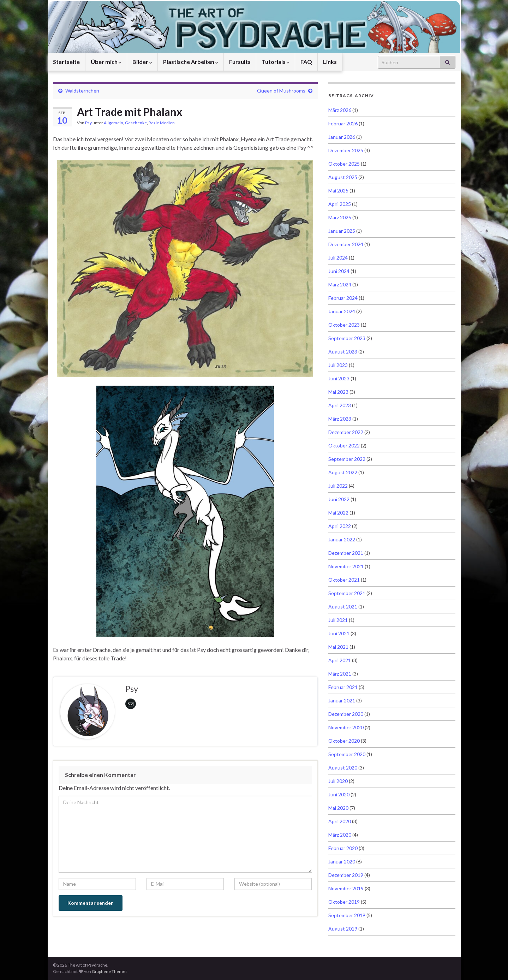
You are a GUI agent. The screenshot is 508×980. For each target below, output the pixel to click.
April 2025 (340, 204)
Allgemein (113, 123)
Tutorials (276, 62)
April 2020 (340, 821)
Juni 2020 (339, 794)
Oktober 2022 (344, 446)
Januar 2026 (342, 137)
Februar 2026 (343, 123)
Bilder (142, 62)
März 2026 (340, 110)
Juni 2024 (339, 271)
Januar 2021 (342, 700)
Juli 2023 (338, 365)
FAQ (306, 62)
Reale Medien (162, 123)
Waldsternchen (82, 91)
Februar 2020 (343, 848)
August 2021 (343, 607)
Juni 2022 (339, 499)
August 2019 (343, 929)
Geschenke (136, 123)
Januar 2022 (342, 539)
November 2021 (346, 566)
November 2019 (346, 888)
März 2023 (340, 419)
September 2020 (347, 754)
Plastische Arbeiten (191, 62)
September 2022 (347, 459)
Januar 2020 (342, 862)
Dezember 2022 (346, 432)
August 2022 (343, 472)
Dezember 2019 (346, 875)
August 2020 (343, 768)
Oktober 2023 (344, 325)
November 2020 (346, 727)
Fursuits (240, 62)
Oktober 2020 (344, 741)
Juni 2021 (339, 633)
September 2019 (347, 915)
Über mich (106, 62)
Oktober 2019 (344, 902)
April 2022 (340, 526)
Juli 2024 (338, 258)
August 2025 (343, 177)
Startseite (66, 62)
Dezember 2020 (346, 714)
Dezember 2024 (346, 244)
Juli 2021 (338, 620)
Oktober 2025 (344, 164)
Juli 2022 (338, 486)
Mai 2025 (338, 191)
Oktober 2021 (344, 580)
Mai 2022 (338, 513)
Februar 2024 (343, 298)
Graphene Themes (110, 971)
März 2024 (340, 284)
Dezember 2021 (346, 553)
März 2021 (340, 674)
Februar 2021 (343, 687)
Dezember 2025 (346, 150)
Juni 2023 (339, 378)
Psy (88, 123)
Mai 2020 (338, 808)
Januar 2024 (342, 311)
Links (330, 62)
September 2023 (347, 338)
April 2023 (340, 405)
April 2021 (340, 660)
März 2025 (340, 217)
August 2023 (343, 352)
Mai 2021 (338, 647)
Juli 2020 (338, 781)
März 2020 (340, 835)
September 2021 (347, 593)
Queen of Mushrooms (281, 91)
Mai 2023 (338, 392)
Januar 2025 (342, 231)
